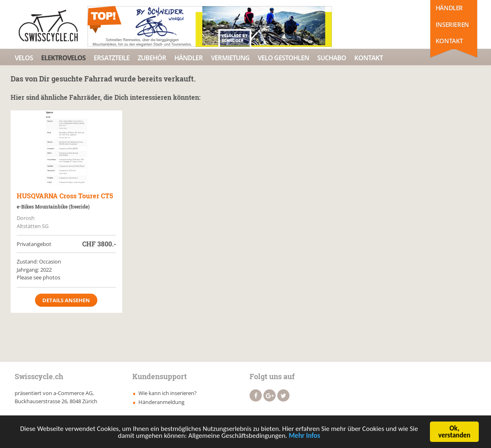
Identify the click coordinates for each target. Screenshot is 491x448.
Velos (24, 58)
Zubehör (152, 58)
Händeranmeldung (161, 402)
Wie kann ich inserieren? (168, 393)
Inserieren (452, 24)
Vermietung (230, 58)
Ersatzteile (112, 58)
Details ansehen (66, 300)
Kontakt (449, 41)
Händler (449, 8)
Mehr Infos (304, 437)
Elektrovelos (63, 58)
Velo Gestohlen (283, 58)
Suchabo (332, 58)
